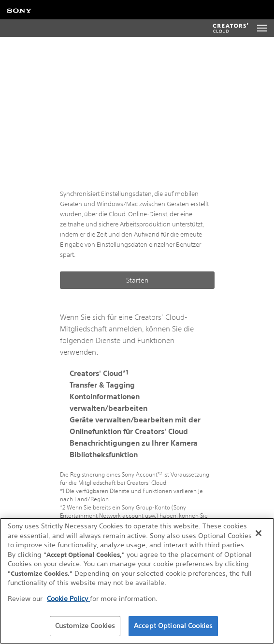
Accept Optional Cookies (173, 626)
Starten (137, 280)
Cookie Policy (68, 599)
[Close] (259, 533)
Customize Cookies (85, 626)
